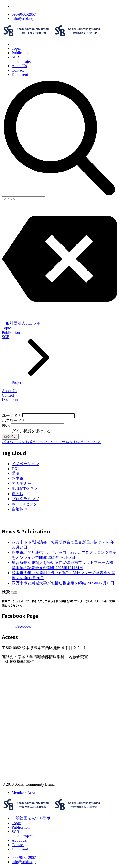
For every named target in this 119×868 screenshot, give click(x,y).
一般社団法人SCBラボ (21, 323)
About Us (19, 66)
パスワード (13, 420)
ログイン (10, 437)
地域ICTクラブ (25, 489)
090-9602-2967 (24, 14)
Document (20, 75)
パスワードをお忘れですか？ (28, 442)
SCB (15, 57)
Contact (18, 70)
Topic (16, 48)
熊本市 (18, 478)
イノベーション (25, 464)
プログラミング (25, 499)
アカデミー (22, 484)
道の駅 (18, 494)
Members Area (23, 792)
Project (27, 61)
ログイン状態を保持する (27, 431)
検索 (6, 592)
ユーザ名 (11, 415)
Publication (21, 53)
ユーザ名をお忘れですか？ (77, 442)
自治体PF (20, 509)
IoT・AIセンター (26, 504)
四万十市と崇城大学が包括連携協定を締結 (63, 583)
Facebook (23, 626)
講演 (16, 473)
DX (15, 469)
